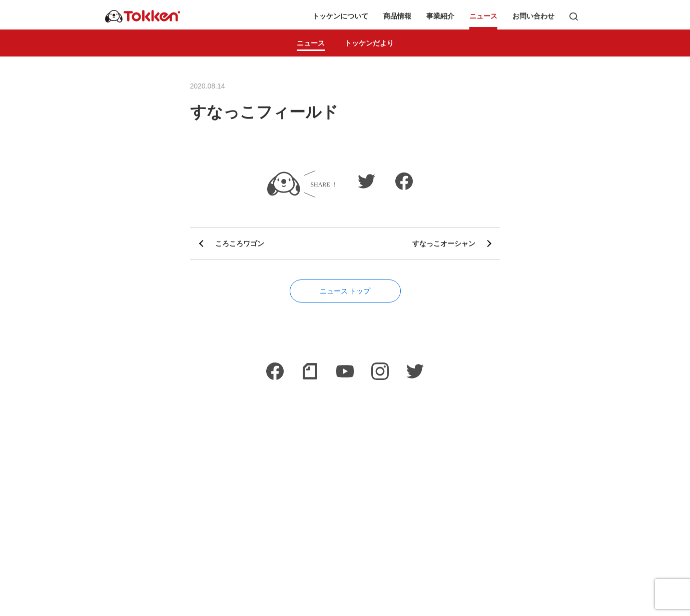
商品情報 (397, 16)
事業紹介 (440, 16)
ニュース (483, 16)
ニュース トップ (345, 291)
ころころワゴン (240, 243)
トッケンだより (369, 43)
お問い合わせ (533, 16)
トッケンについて (340, 16)
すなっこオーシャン (444, 243)
